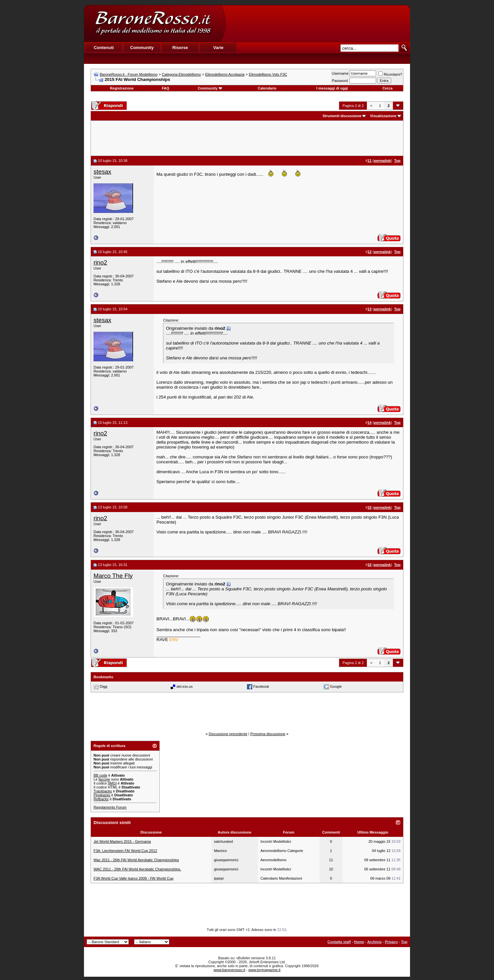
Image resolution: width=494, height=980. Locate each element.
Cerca (387, 88)
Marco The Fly (113, 576)
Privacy (391, 942)
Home (359, 942)
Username (340, 73)
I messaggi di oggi (332, 88)
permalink (382, 161)
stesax (102, 172)
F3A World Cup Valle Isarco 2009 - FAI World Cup (134, 878)
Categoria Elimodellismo (181, 74)
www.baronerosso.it (230, 970)
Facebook (261, 686)
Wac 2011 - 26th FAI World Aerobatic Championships (136, 860)
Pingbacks (102, 795)
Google (336, 686)
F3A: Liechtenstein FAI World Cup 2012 (125, 851)
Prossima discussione (268, 734)
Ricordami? (390, 74)
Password (340, 81)
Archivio (374, 942)
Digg (104, 686)
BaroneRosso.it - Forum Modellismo (129, 74)
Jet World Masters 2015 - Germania (122, 841)
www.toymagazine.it (264, 970)
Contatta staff (339, 942)
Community (210, 88)
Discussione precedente (228, 734)
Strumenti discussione (342, 116)
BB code (100, 775)
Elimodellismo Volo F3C (268, 74)
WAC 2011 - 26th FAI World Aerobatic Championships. (137, 869)
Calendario (267, 88)
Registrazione (122, 88)
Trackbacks (103, 791)
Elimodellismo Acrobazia (225, 74)
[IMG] (112, 783)
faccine (104, 779)
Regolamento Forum (110, 807)
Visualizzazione (383, 116)
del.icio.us (185, 686)
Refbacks (101, 799)
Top (404, 942)
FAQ (165, 88)
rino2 (100, 262)
